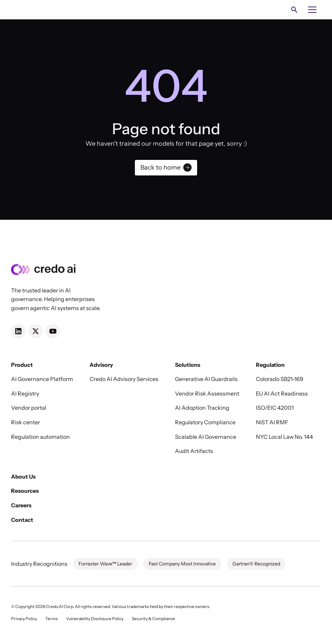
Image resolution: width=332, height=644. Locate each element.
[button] (312, 10)
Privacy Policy (24, 619)
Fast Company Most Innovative (182, 564)
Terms (52, 619)
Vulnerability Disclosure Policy (95, 619)
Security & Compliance (153, 619)
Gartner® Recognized (256, 564)
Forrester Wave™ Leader (105, 564)
